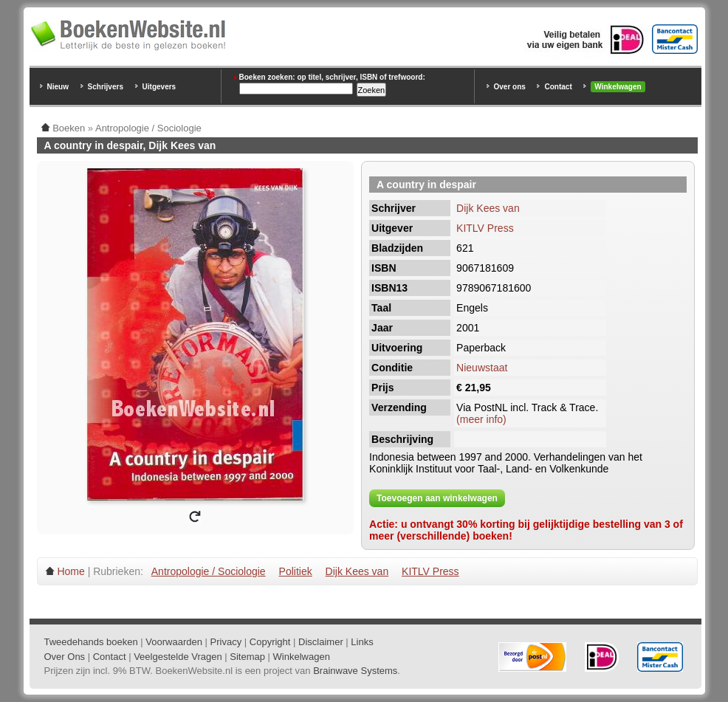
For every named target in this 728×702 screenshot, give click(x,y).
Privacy (226, 642)
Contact (558, 87)
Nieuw (58, 87)
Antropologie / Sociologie (209, 571)
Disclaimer (321, 642)
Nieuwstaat (482, 368)
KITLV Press (485, 228)
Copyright (270, 642)
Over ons (510, 87)
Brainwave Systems (355, 671)
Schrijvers (106, 87)
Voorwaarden (174, 642)
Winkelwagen (618, 87)
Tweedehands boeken (91, 642)
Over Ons (65, 657)
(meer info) (481, 419)
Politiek (296, 571)
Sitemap (247, 657)
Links (362, 642)
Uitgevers (159, 87)
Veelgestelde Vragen (178, 657)
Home (71, 571)
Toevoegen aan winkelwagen (437, 498)
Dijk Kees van (488, 208)
